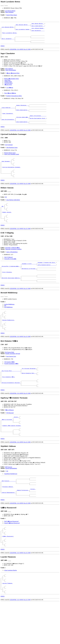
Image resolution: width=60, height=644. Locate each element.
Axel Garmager (9, 152)
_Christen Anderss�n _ (23, 124)
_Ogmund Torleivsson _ (23, 523)
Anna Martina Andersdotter (13, 211)
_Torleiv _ (33, 522)
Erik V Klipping (7, 290)
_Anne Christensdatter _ (8, 126)
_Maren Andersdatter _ (22, 115)
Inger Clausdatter (8, 119)
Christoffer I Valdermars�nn (12, 263)
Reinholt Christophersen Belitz (14, 100)
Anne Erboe (7, 84)
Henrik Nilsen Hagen (12, 15)
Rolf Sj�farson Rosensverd (11, 556)
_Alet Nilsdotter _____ (38, 32)
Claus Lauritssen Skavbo (11, 608)
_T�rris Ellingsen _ (7, 447)
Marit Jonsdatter (9, 12)
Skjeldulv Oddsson (8, 519)
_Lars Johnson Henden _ (38, 29)
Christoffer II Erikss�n (10, 274)
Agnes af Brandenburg (12, 268)
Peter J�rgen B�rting (10, 97)
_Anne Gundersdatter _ (22, 129)
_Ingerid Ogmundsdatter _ (9, 526)
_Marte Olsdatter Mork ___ (29, 398)
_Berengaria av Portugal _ (29, 285)
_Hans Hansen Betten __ (38, 24)
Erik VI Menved (8, 273)
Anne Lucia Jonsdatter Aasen (12, 162)
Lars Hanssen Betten (10, 11)
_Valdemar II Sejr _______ (29, 280)
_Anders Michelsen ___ (22, 110)
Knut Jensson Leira (11, 380)
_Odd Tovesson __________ (9, 512)
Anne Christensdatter (11, 74)
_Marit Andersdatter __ (38, 27)
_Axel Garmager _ (6, 170)
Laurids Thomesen (8, 624)
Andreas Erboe (8, 85)
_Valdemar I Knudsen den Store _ (47, 278)
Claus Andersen (9, 73)
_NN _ (3, 219)
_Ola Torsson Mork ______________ (11, 395)
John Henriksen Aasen (12, 155)
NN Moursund (10, 440)
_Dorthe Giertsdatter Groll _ (38, 125)
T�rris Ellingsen (9, 437)
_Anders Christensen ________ (38, 122)
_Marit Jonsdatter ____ (8, 42)
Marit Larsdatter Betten (10, 35)
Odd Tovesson (9, 497)
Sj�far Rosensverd (8, 573)
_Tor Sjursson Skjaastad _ (29, 392)
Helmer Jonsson (7, 226)
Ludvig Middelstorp (9, 324)
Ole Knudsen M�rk (10, 385)
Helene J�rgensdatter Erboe (12, 83)
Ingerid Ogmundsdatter (11, 499)
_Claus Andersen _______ (8, 112)
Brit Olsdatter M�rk (9, 402)
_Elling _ (16, 444)
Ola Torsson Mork (10, 375)
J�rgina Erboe (8, 89)
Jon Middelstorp (8, 326)
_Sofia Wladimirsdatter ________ (47, 281)
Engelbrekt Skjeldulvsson (11, 504)
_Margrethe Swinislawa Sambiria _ (11, 297)
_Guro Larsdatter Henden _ (23, 31)
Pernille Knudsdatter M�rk (11, 387)
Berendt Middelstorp (9, 341)
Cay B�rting (10, 91)
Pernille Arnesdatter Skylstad (13, 377)
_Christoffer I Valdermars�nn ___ (11, 283)
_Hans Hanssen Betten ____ (23, 25)
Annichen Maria (8, 87)
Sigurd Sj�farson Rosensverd (12, 557)
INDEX (3, 50)
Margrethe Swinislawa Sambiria (13, 265)
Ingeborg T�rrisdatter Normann (12, 454)
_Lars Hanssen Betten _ (8, 28)
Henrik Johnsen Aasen (10, 160)
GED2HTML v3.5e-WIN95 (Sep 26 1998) (20, 53)
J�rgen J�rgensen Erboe (13, 77)
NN (6, 209)
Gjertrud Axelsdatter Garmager (12, 177)
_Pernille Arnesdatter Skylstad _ (11, 409)
